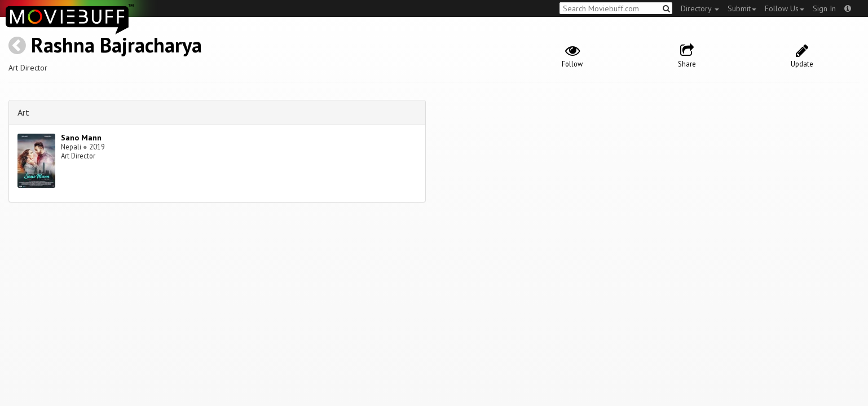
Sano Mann (81, 138)
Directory (700, 8)
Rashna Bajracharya (116, 45)
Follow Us (785, 8)
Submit (742, 8)
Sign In (824, 8)
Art (23, 112)
